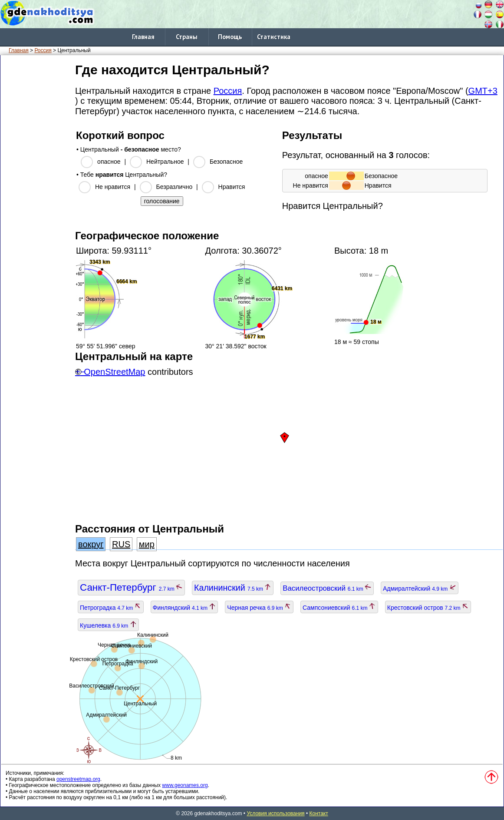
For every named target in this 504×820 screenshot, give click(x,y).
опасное (109, 162)
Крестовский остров (428, 608)
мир (147, 544)
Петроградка (111, 608)
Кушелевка (108, 625)
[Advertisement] (36, 191)
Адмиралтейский (420, 589)
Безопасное (226, 162)
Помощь (230, 37)
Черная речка (259, 608)
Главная (143, 37)
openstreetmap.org (78, 779)
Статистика (274, 37)
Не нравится (113, 187)
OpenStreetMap (114, 372)
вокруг (91, 544)
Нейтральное (165, 162)
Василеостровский (327, 588)
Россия (43, 50)
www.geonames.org (185, 785)
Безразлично (175, 187)
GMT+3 (483, 91)
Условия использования (275, 813)
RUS (121, 544)
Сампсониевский (339, 608)
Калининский (233, 588)
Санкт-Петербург (131, 587)
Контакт (319, 813)
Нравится (232, 187)
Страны (187, 37)
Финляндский (184, 608)
